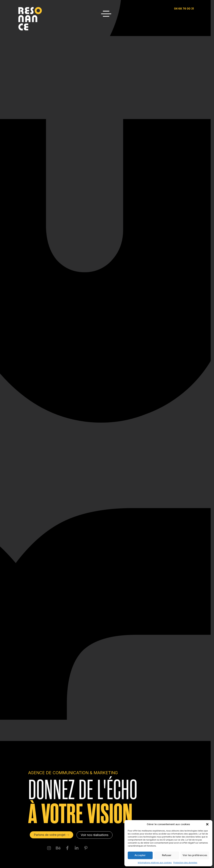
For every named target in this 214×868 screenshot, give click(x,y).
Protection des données (185, 863)
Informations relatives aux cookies (155, 863)
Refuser (167, 855)
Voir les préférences (195, 855)
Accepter (140, 855)
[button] (207, 824)
